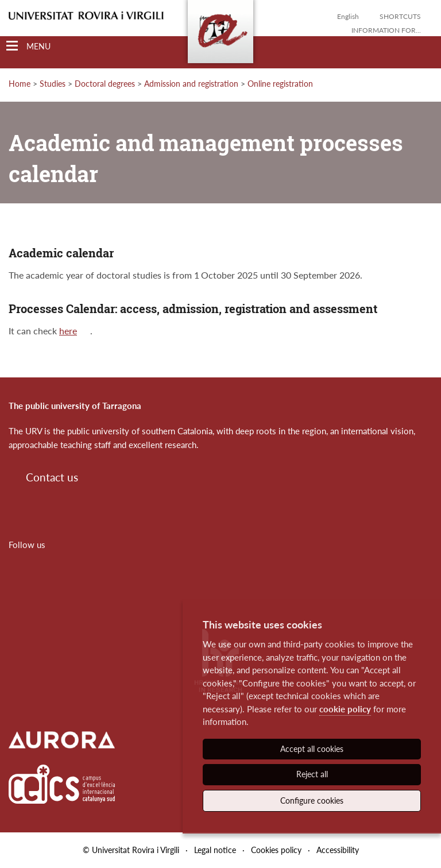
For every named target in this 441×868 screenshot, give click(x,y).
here (68, 331)
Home (20, 84)
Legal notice (215, 850)
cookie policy (345, 709)
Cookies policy (276, 850)
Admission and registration (191, 84)
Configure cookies (312, 801)
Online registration (280, 84)
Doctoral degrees (105, 84)
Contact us (52, 477)
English (348, 16)
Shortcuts (400, 16)
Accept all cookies (312, 749)
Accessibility (338, 850)
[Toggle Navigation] (28, 46)
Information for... (386, 30)
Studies (53, 84)
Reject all (312, 774)
